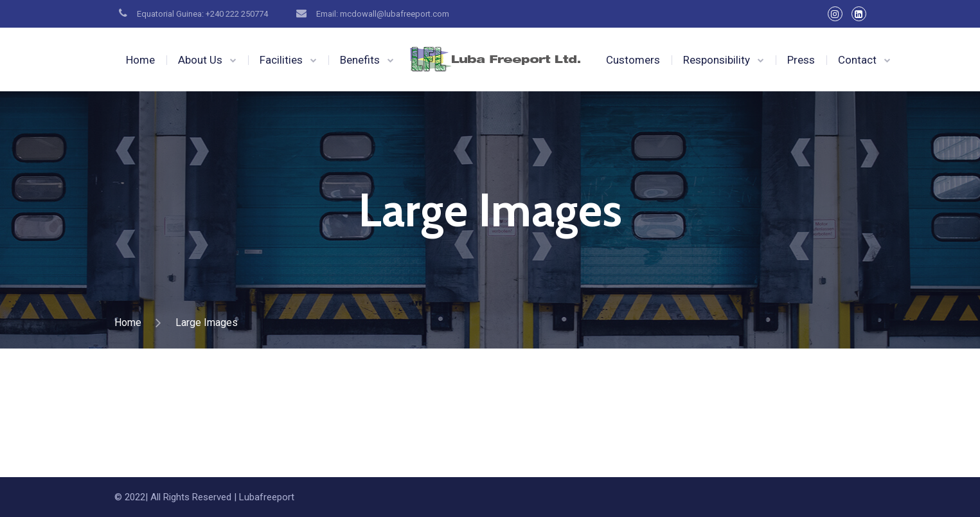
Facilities (281, 60)
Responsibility (717, 60)
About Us (200, 60)
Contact (857, 60)
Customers (633, 60)
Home (140, 60)
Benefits (360, 60)
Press (801, 60)
